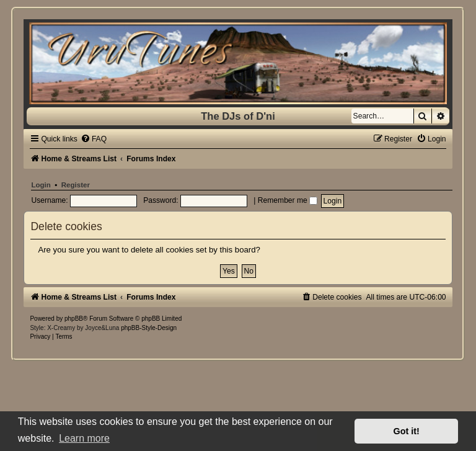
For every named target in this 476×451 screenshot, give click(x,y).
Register (76, 185)
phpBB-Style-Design (149, 328)
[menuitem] (94, 139)
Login (41, 185)
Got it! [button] (407, 431)
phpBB (74, 319)
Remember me (288, 200)
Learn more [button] (84, 438)
